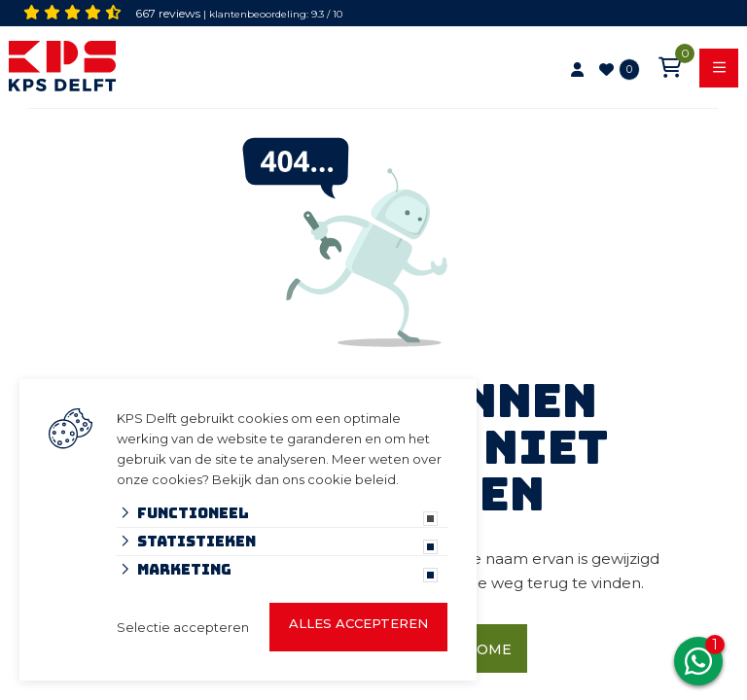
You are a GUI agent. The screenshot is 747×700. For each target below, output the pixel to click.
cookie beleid (352, 479)
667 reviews (168, 13)
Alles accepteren (358, 623)
